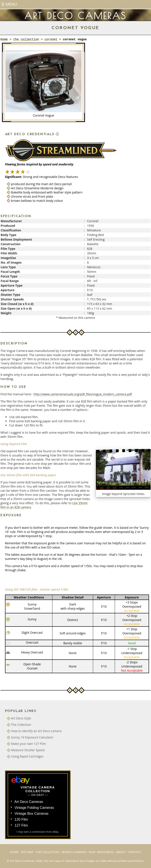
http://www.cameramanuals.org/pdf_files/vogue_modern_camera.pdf (83, 394)
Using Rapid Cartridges (27, 756)
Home (4, 39)
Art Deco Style (21, 718)
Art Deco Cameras (29, 802)
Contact (134, 852)
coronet (51, 39)
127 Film (21, 825)
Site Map (27, 852)
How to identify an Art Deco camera (36, 731)
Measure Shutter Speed (28, 750)
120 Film (21, 819)
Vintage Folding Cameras (34, 808)
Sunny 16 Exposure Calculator (32, 737)
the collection (26, 39)
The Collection (21, 725)
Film (92, 852)
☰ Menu (9, 4)
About (121, 852)
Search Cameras (74, 852)
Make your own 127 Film (29, 744)
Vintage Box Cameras (31, 814)
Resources (106, 852)
